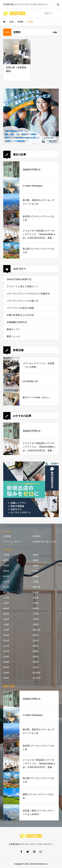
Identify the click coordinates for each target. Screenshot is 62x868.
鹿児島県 (37, 673)
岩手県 (6, 560)
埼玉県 (6, 582)
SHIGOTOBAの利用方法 (19, 279)
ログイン (48, 13)
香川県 (6, 651)
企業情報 (7, 536)
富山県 (36, 592)
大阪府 (6, 625)
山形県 (36, 566)
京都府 (36, 619)
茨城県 (36, 571)
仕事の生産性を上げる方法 (20, 315)
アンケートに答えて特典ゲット (23, 286)
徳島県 (36, 646)
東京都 (6, 587)
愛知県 (6, 614)
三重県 (36, 614)
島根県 (36, 635)
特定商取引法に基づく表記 (44, 542)
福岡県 (36, 657)
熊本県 (6, 667)
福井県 (36, 598)
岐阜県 (6, 608)
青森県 (36, 555)
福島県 (6, 571)
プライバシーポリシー (13, 542)
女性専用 (37, 678)
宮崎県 (6, 673)
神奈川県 (37, 587)
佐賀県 (6, 662)
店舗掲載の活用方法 (17, 322)
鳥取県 (6, 635)
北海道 (6, 555)
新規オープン (13, 329)
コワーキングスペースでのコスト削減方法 (28, 294)
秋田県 (6, 566)
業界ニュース (13, 336)
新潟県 (6, 592)
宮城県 (36, 560)
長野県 (36, 603)
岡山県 (6, 641)
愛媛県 (36, 651)
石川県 (6, 598)
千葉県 (36, 582)
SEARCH (58, 4)
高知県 (6, 657)
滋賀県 (6, 619)
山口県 (6, 646)
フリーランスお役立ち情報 (20, 308)
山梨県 (6, 603)
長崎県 (36, 662)
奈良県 (6, 630)
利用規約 (37, 536)
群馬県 (36, 576)
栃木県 (6, 576)
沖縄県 (6, 678)
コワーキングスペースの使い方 (23, 301)
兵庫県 (36, 625)
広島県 (36, 641)
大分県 (36, 667)
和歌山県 (37, 630)
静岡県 (36, 608)
